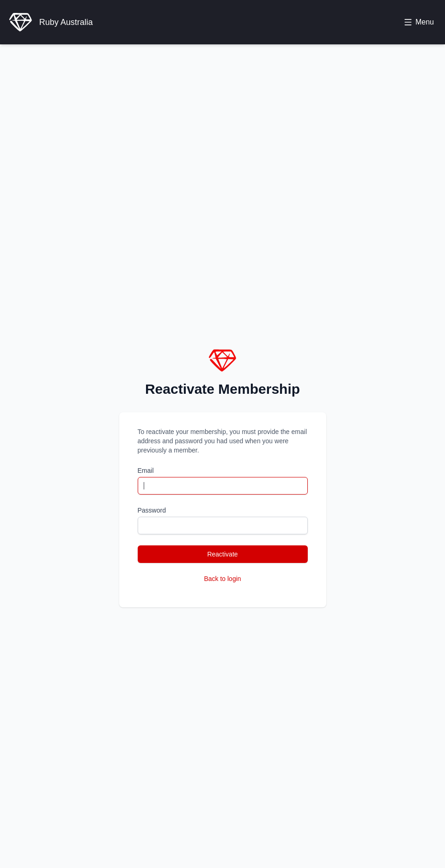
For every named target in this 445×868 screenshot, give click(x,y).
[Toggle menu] (419, 22)
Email (146, 471)
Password (152, 510)
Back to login (222, 579)
